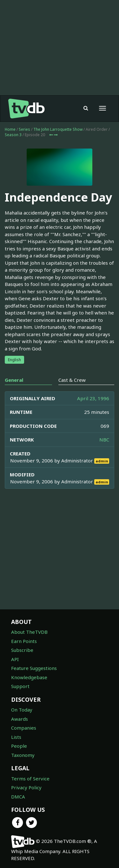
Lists (16, 737)
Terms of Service (30, 779)
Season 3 (13, 135)
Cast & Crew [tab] (72, 380)
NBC (104, 440)
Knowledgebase (29, 677)
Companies (24, 728)
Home (10, 129)
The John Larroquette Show (58, 129)
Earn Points (24, 641)
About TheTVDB (29, 632)
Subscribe (22, 650)
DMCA (18, 797)
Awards (20, 719)
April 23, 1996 (93, 398)
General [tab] (14, 380)
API (15, 659)
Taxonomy (23, 755)
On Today (22, 710)
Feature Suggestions (34, 668)
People (19, 746)
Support (20, 686)
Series (24, 129)
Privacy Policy (26, 787)
